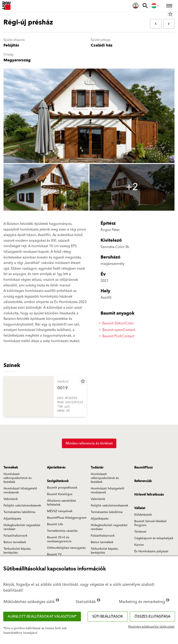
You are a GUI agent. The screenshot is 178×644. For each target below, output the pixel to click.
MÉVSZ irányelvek (60, 511)
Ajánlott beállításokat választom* (42, 616)
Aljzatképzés (12, 519)
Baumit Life (55, 524)
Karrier (139, 545)
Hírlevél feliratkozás (149, 495)
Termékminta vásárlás (62, 531)
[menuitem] (136, 6)
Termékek (11, 468)
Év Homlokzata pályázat (151, 551)
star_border (170, 14)
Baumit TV (54, 554)
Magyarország (17, 60)
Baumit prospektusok (62, 488)
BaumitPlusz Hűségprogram (67, 518)
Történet (140, 532)
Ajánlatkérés (56, 468)
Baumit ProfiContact (117, 336)
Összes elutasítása (152, 616)
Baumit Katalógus (60, 494)
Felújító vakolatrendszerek (22, 506)
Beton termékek (15, 542)
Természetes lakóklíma (19, 512)
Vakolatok (11, 499)
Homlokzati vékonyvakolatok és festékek (17, 478)
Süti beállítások (108, 616)
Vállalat (140, 508)
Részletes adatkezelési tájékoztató (151, 627)
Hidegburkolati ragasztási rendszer (22, 527)
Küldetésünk (143, 515)
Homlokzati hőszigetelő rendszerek (20, 491)
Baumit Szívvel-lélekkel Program (150, 523)
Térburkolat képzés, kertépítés (17, 551)
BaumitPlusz (143, 468)
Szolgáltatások (58, 481)
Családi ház (102, 45)
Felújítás (11, 45)
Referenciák (143, 481)
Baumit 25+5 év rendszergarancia (59, 539)
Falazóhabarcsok (15, 536)
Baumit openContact (118, 330)
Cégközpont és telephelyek (154, 538)
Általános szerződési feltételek (62, 503)
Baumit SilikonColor (117, 323)
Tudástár (97, 468)
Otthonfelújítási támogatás (66, 548)
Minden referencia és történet (89, 443)
